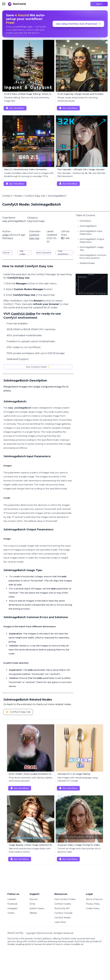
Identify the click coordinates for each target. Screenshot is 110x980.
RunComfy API (62, 908)
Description (86, 221)
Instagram (13, 908)
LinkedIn (12, 899)
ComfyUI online (69, 939)
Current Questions (44, 253)
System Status (37, 908)
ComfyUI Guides (63, 904)
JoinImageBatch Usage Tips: (92, 249)
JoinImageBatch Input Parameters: (91, 233)
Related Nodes (87, 263)
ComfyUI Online (23, 314)
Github (8, 253)
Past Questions (64, 253)
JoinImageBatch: (88, 226)
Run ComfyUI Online (38, 367)
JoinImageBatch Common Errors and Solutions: (93, 257)
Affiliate (33, 913)
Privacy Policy (93, 904)
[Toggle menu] (4, 4)
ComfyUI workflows (37, 941)
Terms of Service (94, 899)
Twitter (11, 913)
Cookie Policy (93, 908)
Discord (33, 899)
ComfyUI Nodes (63, 918)
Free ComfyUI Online (65, 899)
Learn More (60, 922)
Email (32, 904)
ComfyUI (7, 196)
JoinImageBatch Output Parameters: (92, 241)
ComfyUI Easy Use (35, 196)
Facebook (12, 904)
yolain (6, 235)
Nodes (18, 196)
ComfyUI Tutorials (63, 913)
